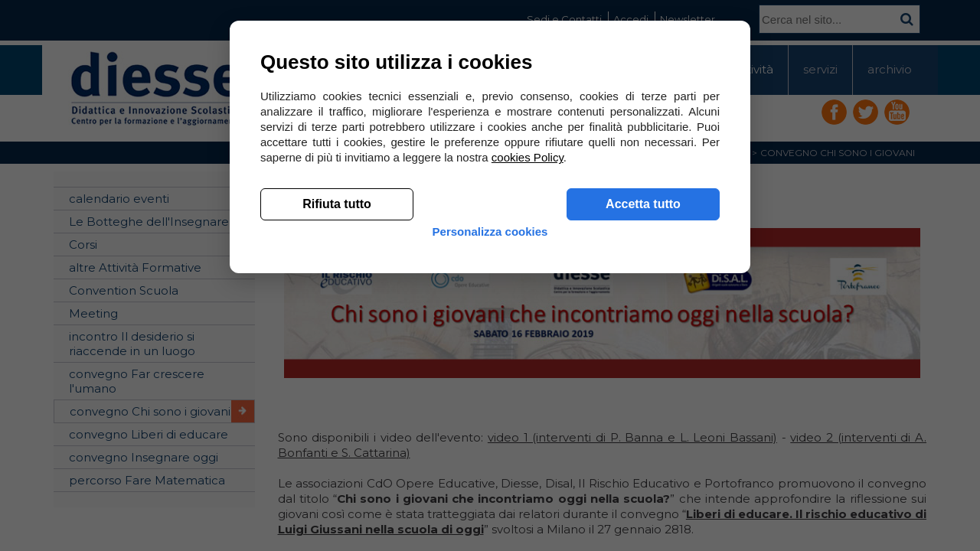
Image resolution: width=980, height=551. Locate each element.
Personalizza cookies (490, 469)
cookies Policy (528, 382)
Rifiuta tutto (337, 429)
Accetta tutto (643, 429)
